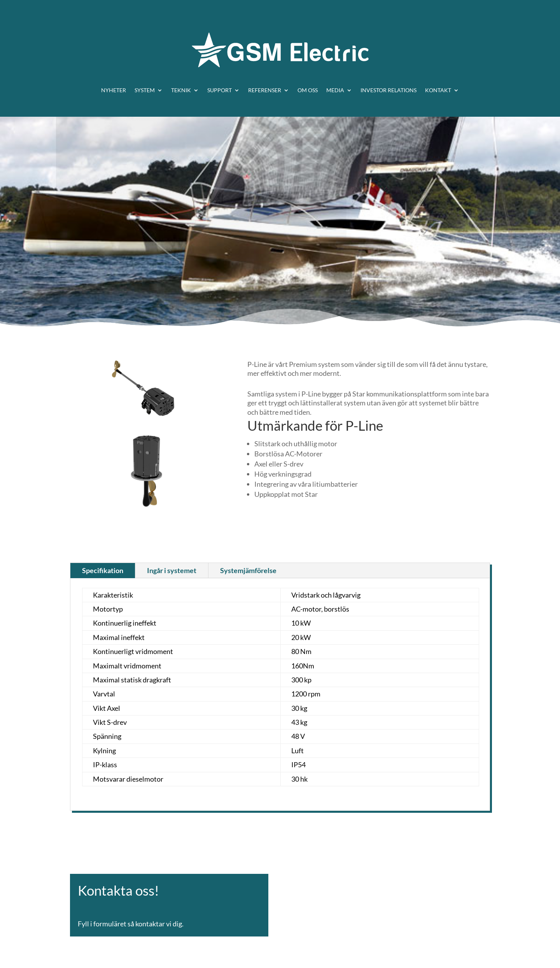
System (145, 90)
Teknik (181, 90)
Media (335, 90)
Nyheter (114, 90)
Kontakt (438, 90)
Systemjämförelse (248, 570)
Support (220, 90)
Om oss (308, 90)
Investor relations (388, 90)
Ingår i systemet (172, 570)
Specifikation (103, 570)
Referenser (265, 90)
